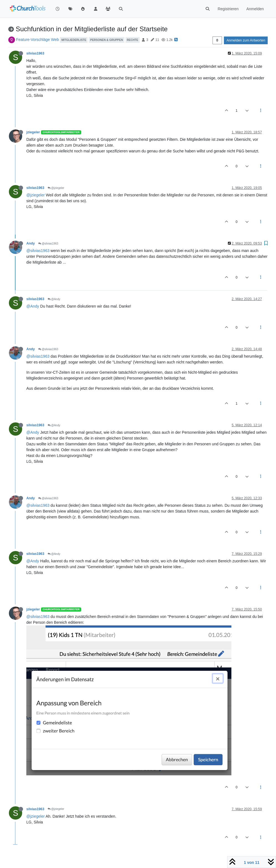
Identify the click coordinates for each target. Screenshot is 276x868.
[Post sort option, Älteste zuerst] (217, 40)
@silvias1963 (48, 244)
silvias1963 (35, 53)
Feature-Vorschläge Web (38, 40)
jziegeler (33, 132)
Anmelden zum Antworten (246, 40)
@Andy (54, 299)
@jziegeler (56, 188)
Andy (31, 243)
